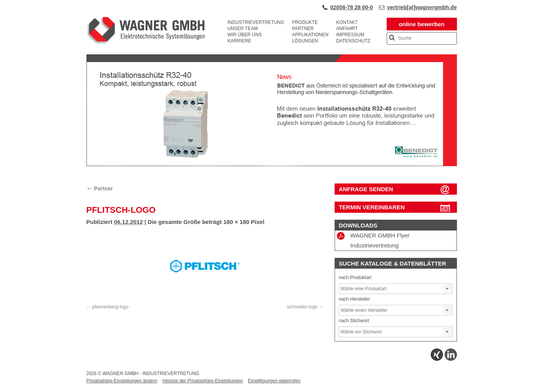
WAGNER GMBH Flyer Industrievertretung (373, 240)
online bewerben (421, 24)
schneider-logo (302, 307)
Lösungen (305, 41)
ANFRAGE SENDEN (366, 189)
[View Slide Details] (272, 165)
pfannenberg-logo (110, 307)
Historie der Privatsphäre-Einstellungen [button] (203, 381)
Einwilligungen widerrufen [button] (274, 381)
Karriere (239, 41)
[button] (447, 289)
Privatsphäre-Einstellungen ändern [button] (122, 381)
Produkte (305, 22)
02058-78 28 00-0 (352, 7)
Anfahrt (347, 29)
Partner (303, 29)
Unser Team (243, 29)
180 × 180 (236, 222)
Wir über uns (245, 35)
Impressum (350, 35)
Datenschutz (353, 41)
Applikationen (310, 35)
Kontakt (347, 22)
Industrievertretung (256, 22)
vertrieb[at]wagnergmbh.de (422, 7)
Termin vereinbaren (372, 207)
